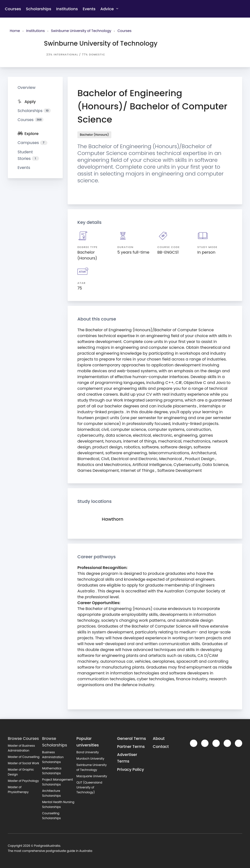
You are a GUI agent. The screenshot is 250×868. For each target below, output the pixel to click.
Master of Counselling (24, 757)
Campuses (32, 143)
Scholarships (39, 9)
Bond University (88, 752)
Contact (161, 747)
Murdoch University (90, 759)
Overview (26, 88)
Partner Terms (131, 747)
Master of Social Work (23, 763)
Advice (109, 9)
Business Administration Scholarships (53, 757)
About (159, 739)
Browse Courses (23, 739)
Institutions (67, 9)
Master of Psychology (23, 781)
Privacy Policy (131, 770)
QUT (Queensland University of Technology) (89, 787)
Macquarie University (92, 776)
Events (89, 9)
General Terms (132, 739)
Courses (13, 9)
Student (28, 155)
